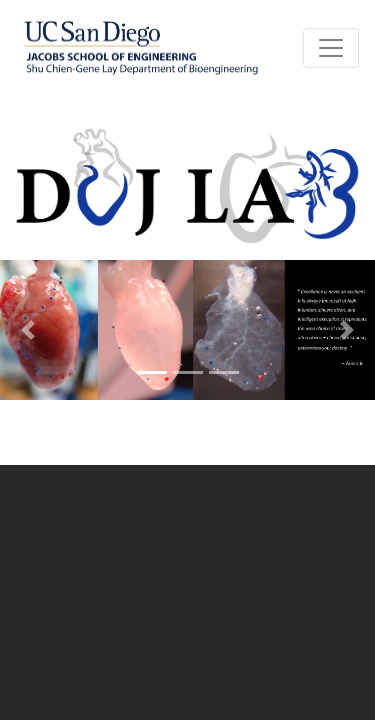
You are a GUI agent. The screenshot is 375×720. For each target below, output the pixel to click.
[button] (28, 330)
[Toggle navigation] (331, 48)
